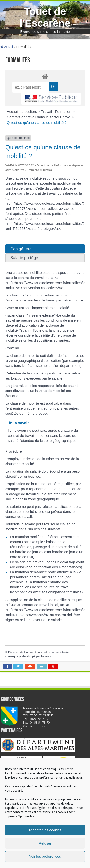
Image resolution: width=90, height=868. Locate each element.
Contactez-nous (34, 726)
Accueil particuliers (22, 111)
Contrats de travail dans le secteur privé (39, 117)
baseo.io (46, 656)
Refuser (45, 843)
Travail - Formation (57, 111)
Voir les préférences (45, 856)
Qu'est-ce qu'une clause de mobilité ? (37, 122)
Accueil (7, 47)
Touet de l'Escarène (45, 17)
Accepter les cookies (45, 830)
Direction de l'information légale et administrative (39, 652)
